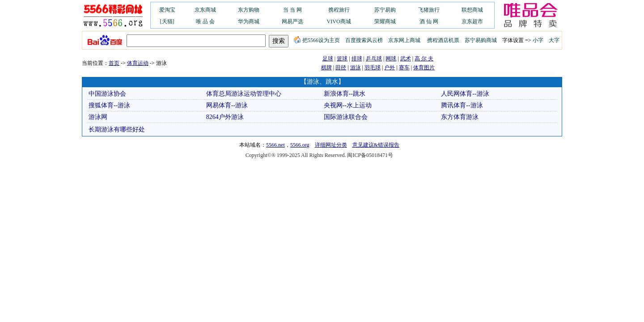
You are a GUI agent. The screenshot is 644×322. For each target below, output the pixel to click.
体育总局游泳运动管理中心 (244, 94)
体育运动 (138, 63)
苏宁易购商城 (481, 40)
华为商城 (249, 21)
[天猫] (167, 21)
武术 (406, 59)
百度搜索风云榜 (364, 40)
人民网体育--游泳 (465, 94)
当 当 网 (292, 10)
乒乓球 (374, 59)
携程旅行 (339, 10)
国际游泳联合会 (346, 117)
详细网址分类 (331, 145)
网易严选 (292, 21)
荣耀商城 (385, 21)
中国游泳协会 (107, 94)
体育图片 (424, 68)
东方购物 (249, 10)
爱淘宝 (167, 10)
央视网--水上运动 (348, 105)
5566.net (275, 145)
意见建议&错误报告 (376, 145)
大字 (554, 40)
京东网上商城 (404, 40)
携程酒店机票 (443, 40)
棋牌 (326, 68)
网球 (391, 59)
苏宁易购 (385, 10)
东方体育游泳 (460, 117)
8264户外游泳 (225, 117)
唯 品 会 (205, 21)
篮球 (342, 59)
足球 (328, 59)
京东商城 (205, 10)
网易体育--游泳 (227, 105)
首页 (114, 63)
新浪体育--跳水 (345, 94)
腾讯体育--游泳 (462, 105)
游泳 (356, 68)
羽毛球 (373, 68)
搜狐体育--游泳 (109, 105)
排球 (357, 59)
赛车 (404, 68)
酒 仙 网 (429, 21)
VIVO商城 (339, 21)
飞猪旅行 (429, 10)
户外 (390, 68)
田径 (341, 68)
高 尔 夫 (424, 59)
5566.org (300, 145)
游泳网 (98, 117)
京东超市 (472, 21)
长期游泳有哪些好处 (117, 129)
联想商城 (472, 10)
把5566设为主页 (317, 40)
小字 (538, 40)
